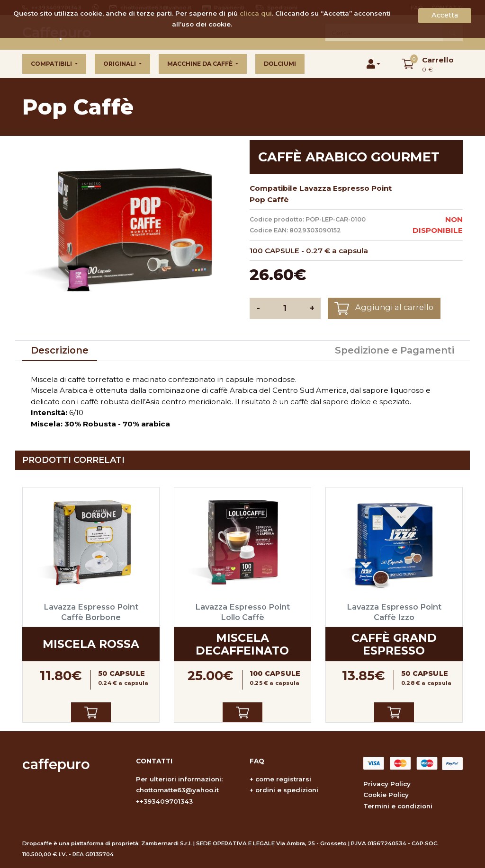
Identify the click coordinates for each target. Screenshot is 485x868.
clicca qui (256, 13)
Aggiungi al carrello (384, 308)
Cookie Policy (386, 795)
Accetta (445, 15)
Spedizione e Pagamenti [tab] (395, 350)
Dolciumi (280, 64)
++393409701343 (164, 801)
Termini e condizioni (398, 806)
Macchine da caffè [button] (201, 64)
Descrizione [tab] (60, 350)
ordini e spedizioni (287, 790)
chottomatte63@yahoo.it (177, 790)
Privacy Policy (387, 784)
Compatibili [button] (52, 64)
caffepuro (56, 764)
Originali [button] (120, 64)
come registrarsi (283, 779)
